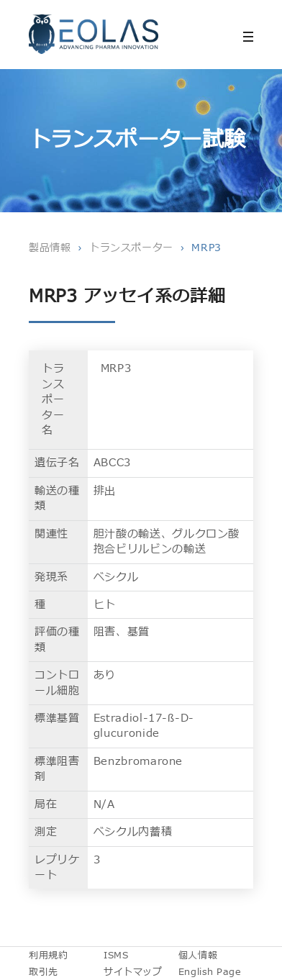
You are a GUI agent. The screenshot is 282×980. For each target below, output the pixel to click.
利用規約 (49, 956)
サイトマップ (133, 972)
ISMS (116, 956)
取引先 (44, 972)
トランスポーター (131, 248)
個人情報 (198, 956)
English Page (210, 972)
